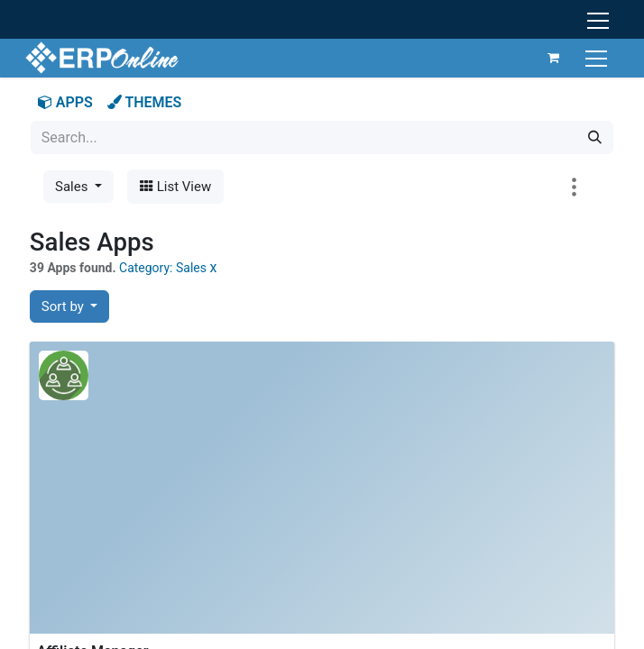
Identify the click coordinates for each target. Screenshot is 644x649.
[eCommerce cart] (548, 58)
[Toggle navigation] (593, 57)
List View (175, 187)
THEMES (145, 102)
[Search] (595, 137)
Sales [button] (73, 187)
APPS (65, 102)
